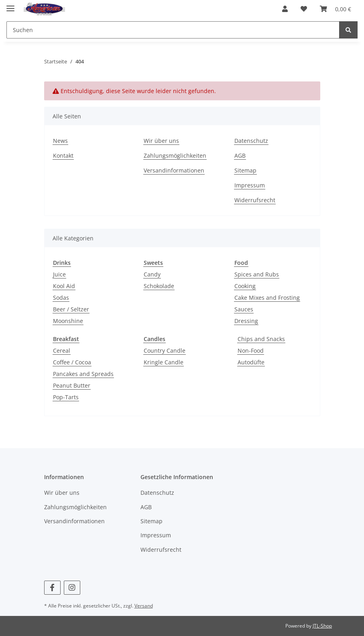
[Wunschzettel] (304, 9)
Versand (144, 606)
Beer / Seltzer (71, 309)
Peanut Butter (72, 385)
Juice (59, 274)
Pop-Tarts (66, 397)
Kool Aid (64, 286)
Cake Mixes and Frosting (267, 298)
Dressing (246, 321)
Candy (152, 274)
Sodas (61, 298)
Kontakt (63, 155)
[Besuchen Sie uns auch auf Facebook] (52, 588)
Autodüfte (251, 362)
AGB (240, 155)
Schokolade (159, 286)
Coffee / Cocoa (72, 362)
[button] (285, 9)
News (60, 141)
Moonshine (68, 321)
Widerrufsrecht (255, 200)
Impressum (250, 185)
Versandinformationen (174, 170)
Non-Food (251, 351)
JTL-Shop (322, 626)
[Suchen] (173, 30)
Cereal (62, 351)
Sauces (244, 309)
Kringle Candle (164, 362)
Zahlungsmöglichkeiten (175, 155)
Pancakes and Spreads (83, 374)
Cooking (245, 286)
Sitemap (245, 170)
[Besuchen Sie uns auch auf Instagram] (72, 588)
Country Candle (165, 351)
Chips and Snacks (261, 339)
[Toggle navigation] (10, 5)
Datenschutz (251, 141)
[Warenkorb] (336, 9)
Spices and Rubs (257, 274)
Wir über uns (161, 141)
